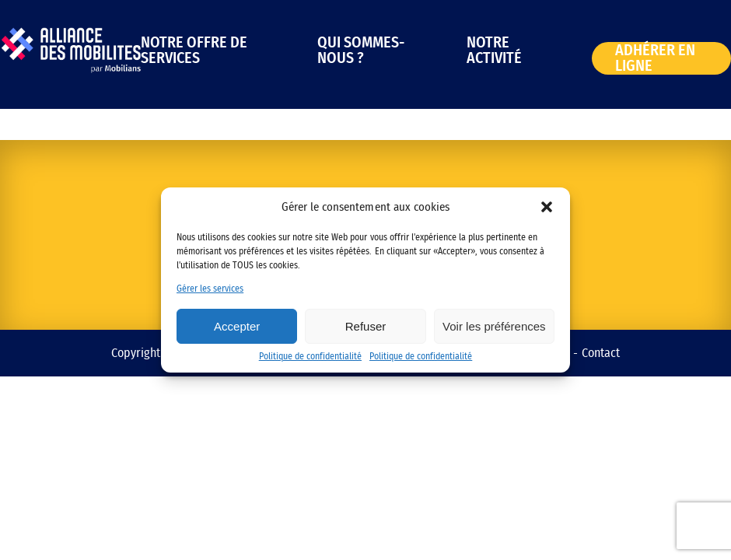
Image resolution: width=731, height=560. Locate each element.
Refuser (366, 326)
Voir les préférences (494, 326)
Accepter (237, 326)
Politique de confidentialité (310, 356)
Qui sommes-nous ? (361, 51)
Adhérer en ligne (655, 58)
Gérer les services (210, 289)
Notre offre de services (194, 51)
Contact (601, 353)
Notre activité (494, 51)
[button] (547, 207)
